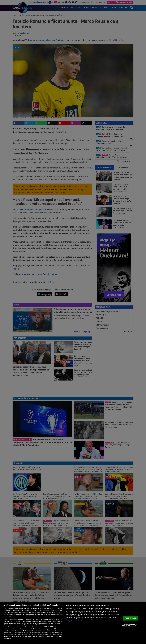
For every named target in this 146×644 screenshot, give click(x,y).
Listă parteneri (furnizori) (74, 621)
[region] (73, 623)
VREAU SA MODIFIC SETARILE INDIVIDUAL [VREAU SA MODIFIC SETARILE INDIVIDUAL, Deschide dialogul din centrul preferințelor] (130, 625)
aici (5, 631)
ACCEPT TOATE (130, 618)
